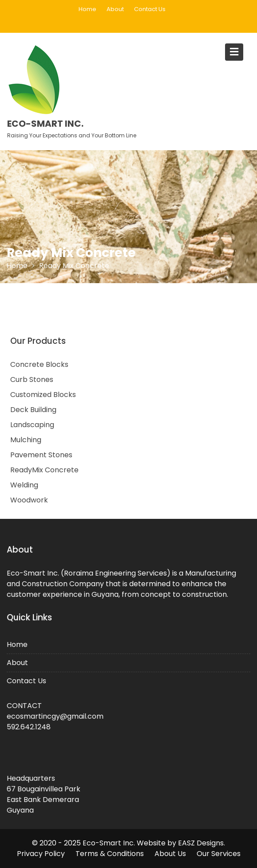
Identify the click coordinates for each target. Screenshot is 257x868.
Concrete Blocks (39, 364)
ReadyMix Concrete (44, 470)
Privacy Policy (41, 854)
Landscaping (32, 425)
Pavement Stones (41, 455)
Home (87, 9)
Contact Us (150, 9)
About (115, 9)
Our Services (219, 854)
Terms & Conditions (110, 854)
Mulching (26, 440)
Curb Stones (32, 380)
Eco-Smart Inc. (45, 124)
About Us (170, 854)
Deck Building (33, 410)
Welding (24, 485)
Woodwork (29, 500)
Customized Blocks (43, 395)
